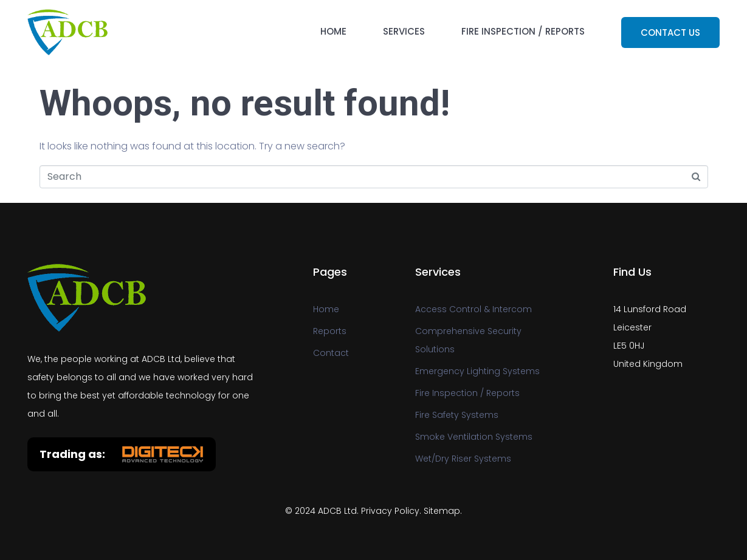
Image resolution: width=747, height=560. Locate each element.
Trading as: (72, 454)
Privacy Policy (390, 511)
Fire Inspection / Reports (523, 31)
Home (333, 31)
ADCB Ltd (337, 511)
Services (404, 31)
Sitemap (442, 511)
